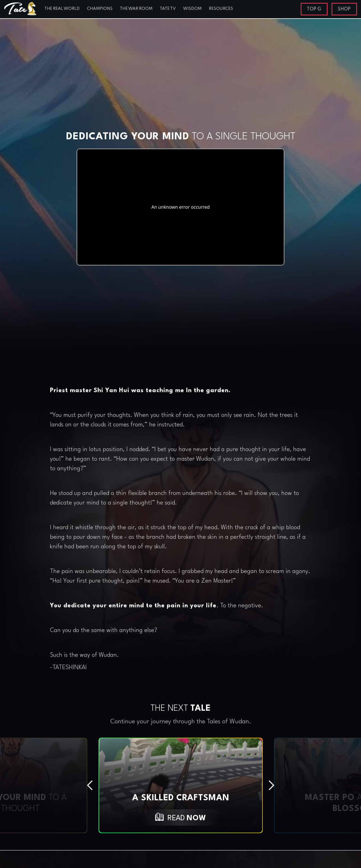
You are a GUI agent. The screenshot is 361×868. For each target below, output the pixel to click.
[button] (49, 785)
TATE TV (168, 9)
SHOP (344, 9)
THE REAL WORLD (62, 9)
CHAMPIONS (100, 9)
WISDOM (192, 9)
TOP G (314, 9)
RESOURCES (221, 9)
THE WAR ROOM (136, 9)
